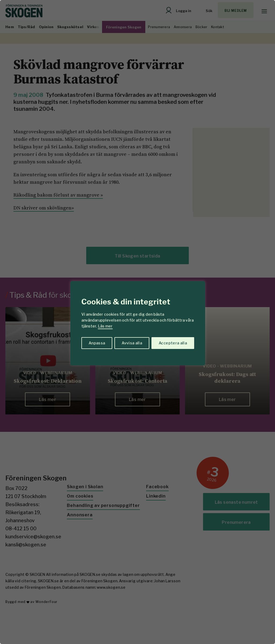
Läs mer (105, 326)
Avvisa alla (132, 343)
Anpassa (97, 343)
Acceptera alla (173, 343)
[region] (137, 322)
